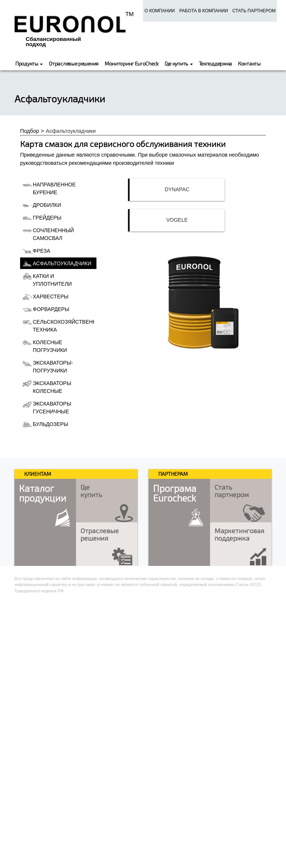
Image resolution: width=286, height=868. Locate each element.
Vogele (177, 220)
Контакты (249, 63)
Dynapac (177, 189)
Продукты (29, 63)
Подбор (30, 131)
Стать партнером (254, 11)
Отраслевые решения (74, 63)
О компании (160, 11)
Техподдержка (215, 63)
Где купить (179, 63)
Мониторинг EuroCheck (132, 63)
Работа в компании (204, 11)
